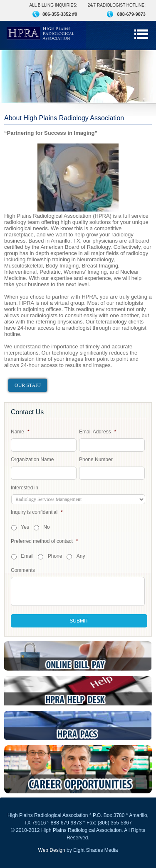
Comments (23, 570)
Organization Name (32, 460)
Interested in (25, 488)
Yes (25, 527)
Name (20, 432)
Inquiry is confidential (37, 512)
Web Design (52, 850)
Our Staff (28, 385)
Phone (55, 556)
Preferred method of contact (44, 541)
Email (27, 556)
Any (81, 556)
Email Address (98, 432)
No (46, 527)
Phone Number (96, 460)
